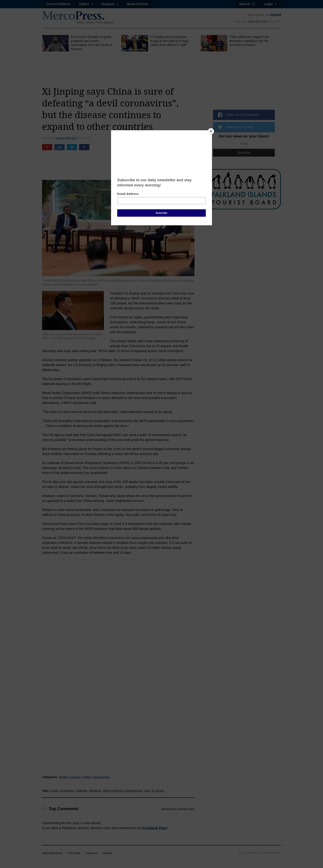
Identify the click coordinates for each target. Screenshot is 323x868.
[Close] (211, 131)
